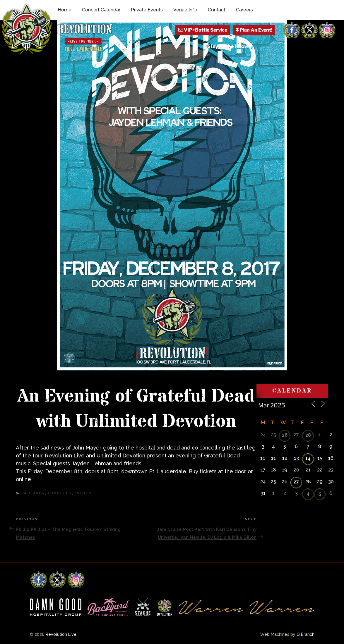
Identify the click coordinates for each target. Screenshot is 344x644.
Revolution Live (61, 634)
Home (65, 10)
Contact (217, 10)
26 (285, 435)
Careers (244, 10)
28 (308, 435)
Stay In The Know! (229, 46)
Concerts (60, 493)
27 (296, 482)
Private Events (147, 10)
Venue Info (185, 10)
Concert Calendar (101, 10)
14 (308, 458)
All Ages (34, 493)
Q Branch (306, 634)
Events (83, 493)
